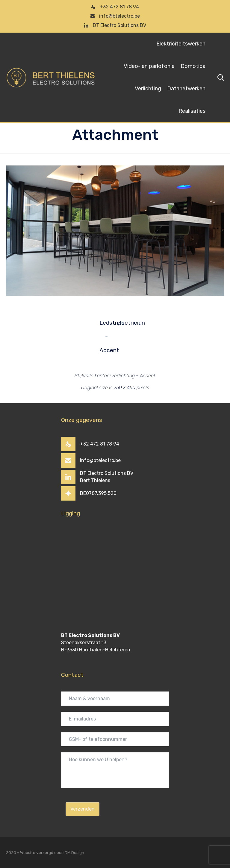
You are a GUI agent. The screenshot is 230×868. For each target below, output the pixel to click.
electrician (124, 323)
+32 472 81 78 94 (119, 7)
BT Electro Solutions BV (119, 25)
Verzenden (83, 809)
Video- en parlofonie (149, 66)
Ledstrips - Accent (106, 324)
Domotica (193, 66)
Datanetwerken (186, 89)
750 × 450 (125, 388)
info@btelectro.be (119, 16)
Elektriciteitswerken (181, 44)
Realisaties (192, 111)
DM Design (74, 852)
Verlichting (148, 89)
